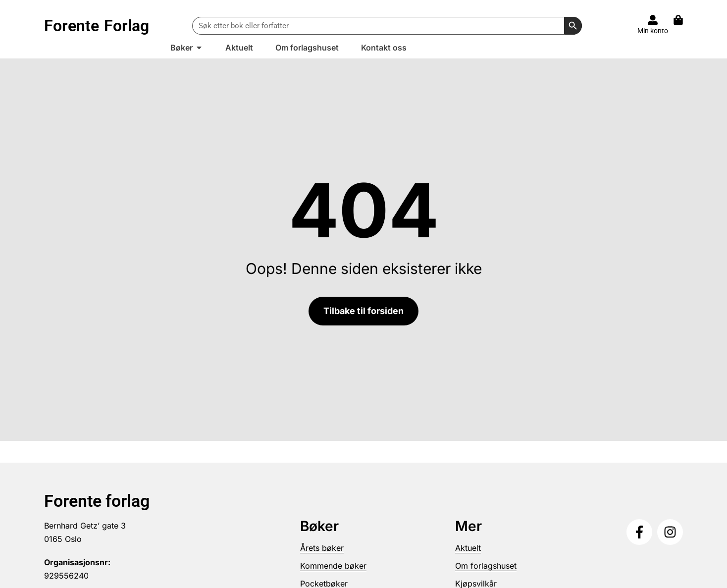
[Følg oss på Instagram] (670, 532)
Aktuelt (468, 548)
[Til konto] (653, 20)
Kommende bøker (333, 566)
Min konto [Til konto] (653, 31)
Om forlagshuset (486, 566)
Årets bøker (322, 548)
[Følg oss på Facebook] (639, 532)
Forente (97, 26)
